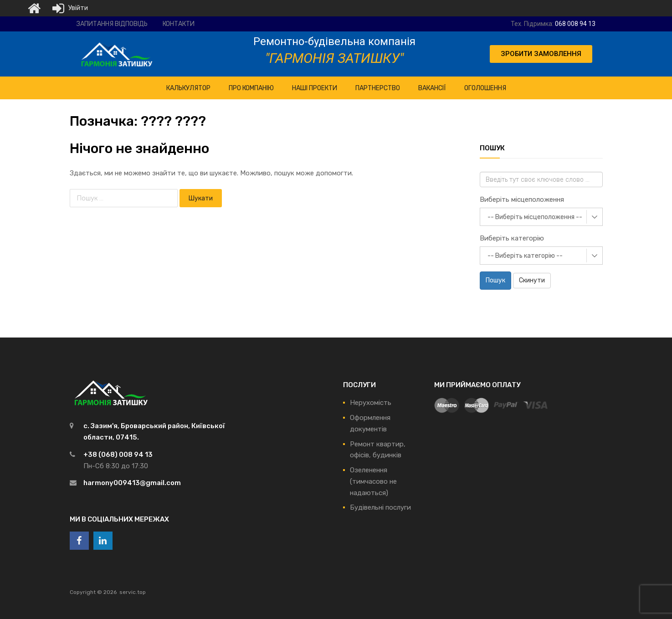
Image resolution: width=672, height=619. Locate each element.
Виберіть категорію (512, 238)
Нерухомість (371, 403)
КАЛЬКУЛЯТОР (188, 88)
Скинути (532, 280)
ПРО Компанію (251, 88)
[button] (541, 54)
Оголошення (485, 88)
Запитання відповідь (112, 24)
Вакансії (432, 88)
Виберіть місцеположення (522, 200)
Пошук (495, 280)
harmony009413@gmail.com (132, 483)
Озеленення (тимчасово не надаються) (373, 481)
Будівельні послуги (380, 507)
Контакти (179, 24)
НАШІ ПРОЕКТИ (315, 88)
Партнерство (378, 88)
